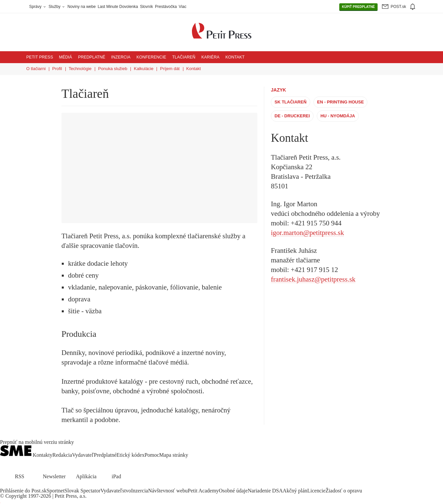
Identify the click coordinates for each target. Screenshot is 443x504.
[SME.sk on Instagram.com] (20, 485)
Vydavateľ (83, 455)
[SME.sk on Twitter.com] (12, 485)
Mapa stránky (174, 455)
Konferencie (151, 57)
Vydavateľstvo (116, 491)
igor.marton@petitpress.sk (307, 233)
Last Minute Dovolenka (118, 7)
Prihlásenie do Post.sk (23, 491)
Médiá (66, 57)
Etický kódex (131, 455)
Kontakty (43, 455)
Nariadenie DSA (265, 491)
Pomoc (152, 455)
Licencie (316, 491)
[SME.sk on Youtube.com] (27, 485)
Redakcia (62, 455)
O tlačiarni (36, 69)
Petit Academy (203, 491)
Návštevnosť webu (168, 491)
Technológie (80, 69)
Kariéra (210, 57)
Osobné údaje (233, 491)
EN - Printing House (340, 102)
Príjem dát (170, 69)
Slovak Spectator (82, 491)
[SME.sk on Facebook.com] (4, 485)
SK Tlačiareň (291, 102)
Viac (183, 7)
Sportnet (55, 491)
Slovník (147, 7)
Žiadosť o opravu (344, 491)
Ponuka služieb (113, 69)
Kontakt (235, 57)
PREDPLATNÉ (358, 7)
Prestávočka (166, 7)
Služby (57, 7)
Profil (57, 69)
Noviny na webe (81, 7)
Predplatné (92, 57)
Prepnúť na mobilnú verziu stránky (37, 442)
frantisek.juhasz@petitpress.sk (313, 279)
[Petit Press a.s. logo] (222, 27)
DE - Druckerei (292, 116)
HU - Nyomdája (337, 116)
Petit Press (40, 57)
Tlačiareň (184, 57)
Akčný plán (295, 491)
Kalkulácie (144, 69)
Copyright (16, 496)
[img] (412, 7)
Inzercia (121, 57)
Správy (38, 7)
